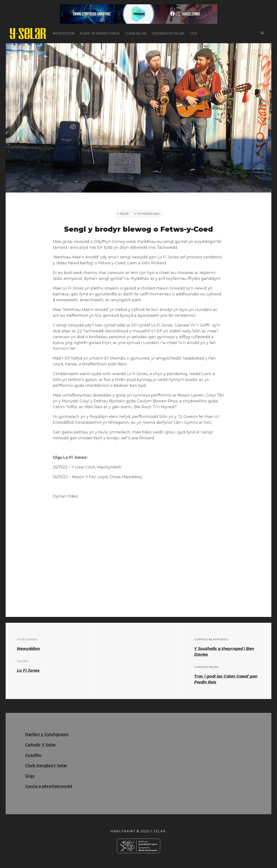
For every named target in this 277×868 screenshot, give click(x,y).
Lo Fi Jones (28, 671)
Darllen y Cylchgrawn (47, 734)
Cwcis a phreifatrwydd (49, 786)
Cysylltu (33, 755)
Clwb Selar (136, 33)
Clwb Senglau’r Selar (46, 766)
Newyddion (64, 33)
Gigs (193, 33)
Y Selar (123, 214)
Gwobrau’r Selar (168, 33)
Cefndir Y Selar (40, 745)
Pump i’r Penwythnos (100, 33)
